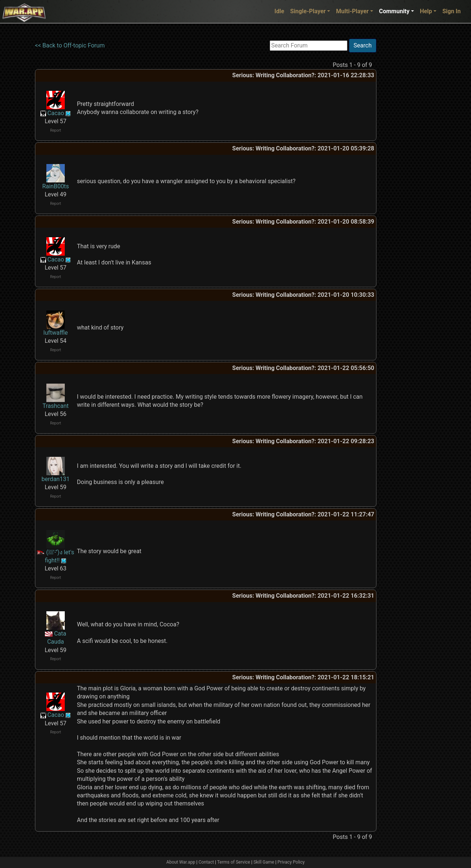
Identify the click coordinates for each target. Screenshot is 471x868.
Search (363, 45)
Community (394, 11)
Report (56, 130)
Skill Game (264, 862)
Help (426, 11)
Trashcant (56, 406)
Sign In (451, 11)
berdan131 (56, 479)
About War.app (181, 862)
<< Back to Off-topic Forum (70, 45)
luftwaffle (56, 333)
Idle (279, 11)
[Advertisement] (407, 149)
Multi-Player (352, 11)
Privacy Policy (291, 862)
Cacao (56, 113)
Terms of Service (234, 862)
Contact (206, 862)
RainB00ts (56, 186)
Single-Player (308, 11)
